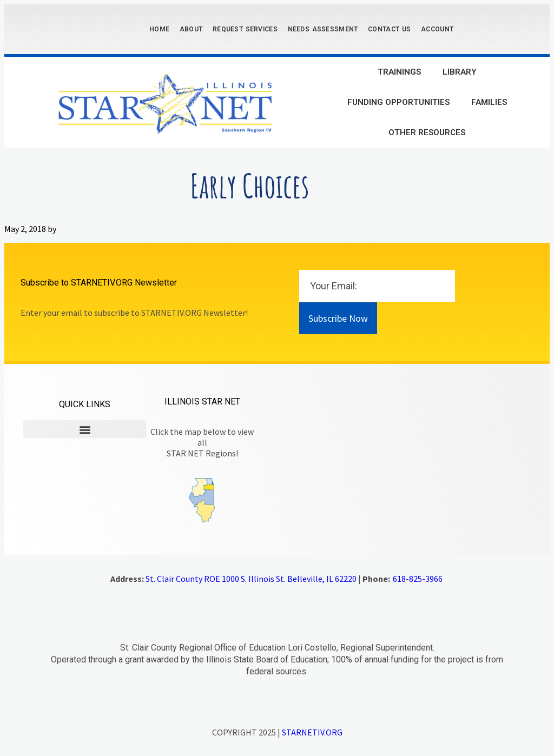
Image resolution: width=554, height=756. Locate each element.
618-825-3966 (418, 579)
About (191, 29)
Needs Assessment (323, 29)
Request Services (245, 29)
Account (437, 29)
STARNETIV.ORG (312, 732)
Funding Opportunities (398, 102)
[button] (85, 429)
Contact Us (389, 29)
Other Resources (427, 132)
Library (460, 72)
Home (159, 29)
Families (489, 102)
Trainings (399, 72)
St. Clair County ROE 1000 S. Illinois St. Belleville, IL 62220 (251, 579)
